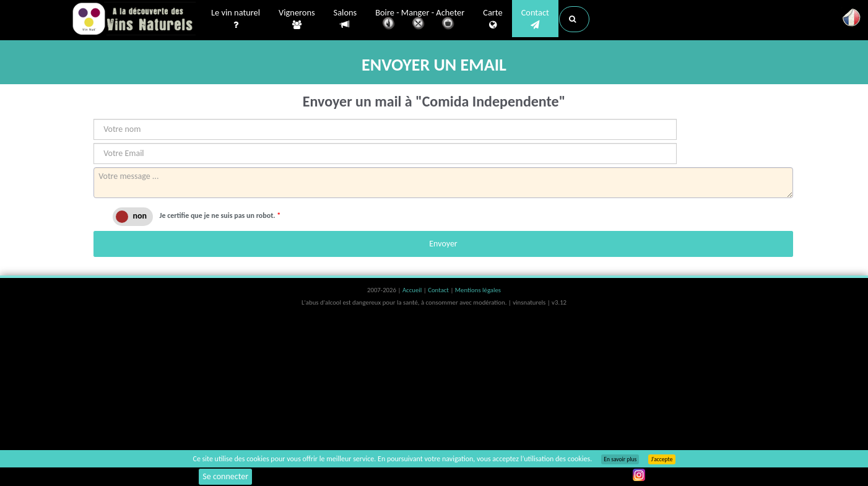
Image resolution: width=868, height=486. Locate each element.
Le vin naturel (236, 19)
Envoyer (443, 244)
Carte (493, 19)
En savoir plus (620, 459)
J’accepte (662, 459)
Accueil (413, 290)
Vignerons (297, 19)
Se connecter (225, 476)
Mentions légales (478, 290)
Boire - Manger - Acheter (420, 20)
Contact (535, 19)
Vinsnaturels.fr (134, 20)
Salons (345, 19)
